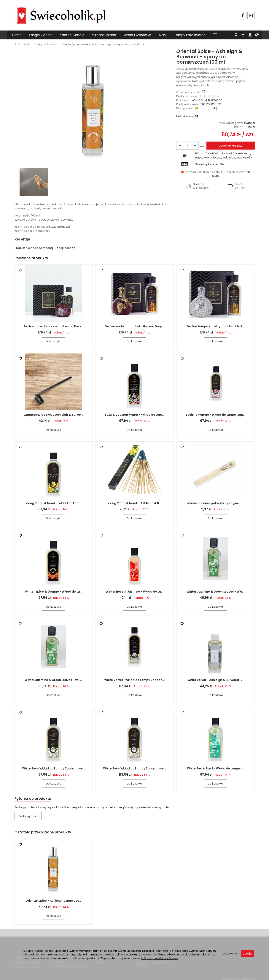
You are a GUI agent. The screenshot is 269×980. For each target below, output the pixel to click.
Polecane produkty (33, 259)
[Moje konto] (250, 35)
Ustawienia (230, 954)
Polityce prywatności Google (160, 958)
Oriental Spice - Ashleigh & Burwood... (54, 903)
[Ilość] (186, 146)
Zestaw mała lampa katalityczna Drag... (134, 327)
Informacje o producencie (32, 231)
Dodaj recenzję (65, 248)
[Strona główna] (61, 15)
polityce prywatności (128, 955)
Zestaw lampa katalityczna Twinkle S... (215, 327)
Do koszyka (54, 343)
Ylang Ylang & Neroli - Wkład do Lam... (54, 504)
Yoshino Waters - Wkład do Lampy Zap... (215, 416)
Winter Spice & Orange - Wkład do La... (54, 593)
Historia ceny (187, 116)
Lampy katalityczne (190, 35)
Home (17, 35)
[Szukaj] (236, 35)
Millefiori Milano (104, 35)
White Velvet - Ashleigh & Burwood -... (215, 681)
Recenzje (23, 239)
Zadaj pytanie (28, 818)
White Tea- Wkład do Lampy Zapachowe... (54, 770)
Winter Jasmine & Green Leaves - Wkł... (215, 593)
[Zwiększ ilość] (179, 146)
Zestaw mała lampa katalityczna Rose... (54, 327)
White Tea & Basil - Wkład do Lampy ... (215, 770)
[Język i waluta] (257, 35)
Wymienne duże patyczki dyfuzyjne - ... (215, 504)
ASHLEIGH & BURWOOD (207, 100)
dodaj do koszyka (229, 146)
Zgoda (247, 954)
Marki (163, 35)
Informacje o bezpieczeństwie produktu (42, 227)
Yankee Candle (72, 35)
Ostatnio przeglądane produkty (45, 834)
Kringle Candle (41, 35)
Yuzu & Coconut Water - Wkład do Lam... (134, 416)
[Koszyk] (243, 35)
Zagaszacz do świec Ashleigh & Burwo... (54, 416)
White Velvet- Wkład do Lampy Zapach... (134, 681)
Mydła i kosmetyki (137, 35)
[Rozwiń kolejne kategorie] (215, 35)
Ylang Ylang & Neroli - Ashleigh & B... (134, 504)
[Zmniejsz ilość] (193, 146)
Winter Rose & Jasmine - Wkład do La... (134, 593)
